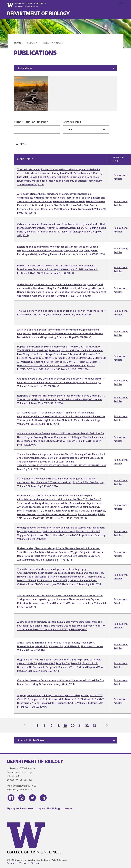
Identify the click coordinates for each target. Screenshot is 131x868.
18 (58, 726)
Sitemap (35, 863)
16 (44, 726)
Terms (23, 863)
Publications (120, 175)
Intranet (69, 808)
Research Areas (51, 43)
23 (94, 726)
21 (80, 726)
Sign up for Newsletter (20, 808)
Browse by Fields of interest (32, 740)
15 (37, 726)
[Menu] (121, 5)
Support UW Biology (49, 808)
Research (32, 43)
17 (51, 726)
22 (87, 726)
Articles (118, 179)
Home (18, 43)
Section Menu (25, 68)
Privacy (11, 863)
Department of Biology (38, 13)
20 (73, 726)
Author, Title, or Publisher (31, 122)
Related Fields (72, 122)
